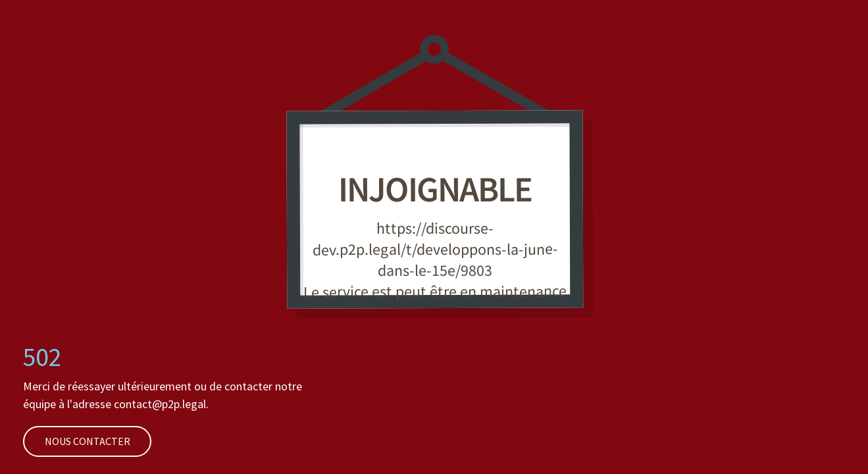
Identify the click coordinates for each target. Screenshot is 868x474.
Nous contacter (77, 441)
